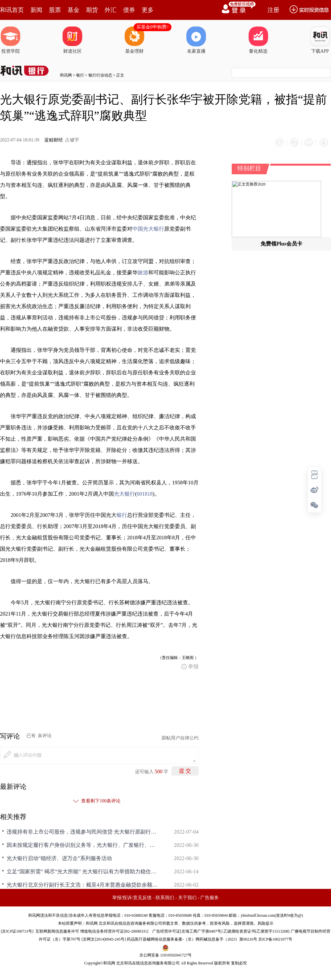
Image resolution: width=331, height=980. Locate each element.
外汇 (111, 10)
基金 (73, 10)
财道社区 (72, 40)
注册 (273, 10)
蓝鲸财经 (54, 140)
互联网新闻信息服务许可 (57, 931)
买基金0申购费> (153, 27)
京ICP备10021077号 (275, 939)
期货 (92, 10)
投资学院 (11, 40)
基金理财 (134, 40)
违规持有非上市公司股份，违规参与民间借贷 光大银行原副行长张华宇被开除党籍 (83, 832)
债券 (129, 10)
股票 (55, 10)
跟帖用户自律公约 (180, 738)
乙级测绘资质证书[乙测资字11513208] (257, 931)
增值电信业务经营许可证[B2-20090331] (114, 931)
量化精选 (258, 40)
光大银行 (124, 494)
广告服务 (210, 898)
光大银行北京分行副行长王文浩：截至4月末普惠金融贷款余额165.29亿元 (83, 885)
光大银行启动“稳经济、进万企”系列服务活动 (59, 858)
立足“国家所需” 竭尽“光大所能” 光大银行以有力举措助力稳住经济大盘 (83, 871)
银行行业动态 (100, 75)
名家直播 (196, 40)
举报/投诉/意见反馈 (132, 898)
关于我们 (187, 898)
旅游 (143, 272)
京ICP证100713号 (17, 931)
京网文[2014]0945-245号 (104, 939)
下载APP (320, 40)
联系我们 (165, 898)
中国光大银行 (148, 229)
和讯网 (66, 75)
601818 (145, 494)
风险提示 (265, 923)
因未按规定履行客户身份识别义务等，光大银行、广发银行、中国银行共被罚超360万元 (83, 845)
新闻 (36, 10)
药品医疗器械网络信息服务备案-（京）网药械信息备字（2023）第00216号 (192, 939)
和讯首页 (12, 10)
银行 (80, 75)
